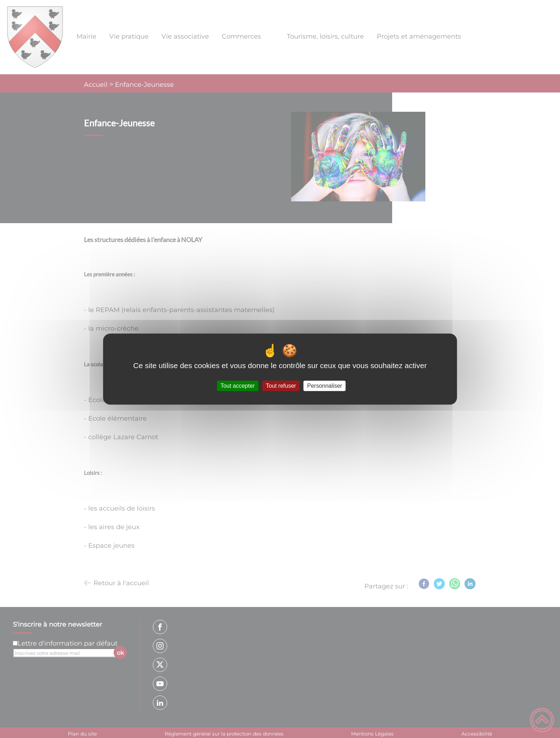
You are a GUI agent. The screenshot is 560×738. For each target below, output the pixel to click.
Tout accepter (237, 386)
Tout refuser (281, 386)
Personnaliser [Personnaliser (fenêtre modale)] (325, 386)
